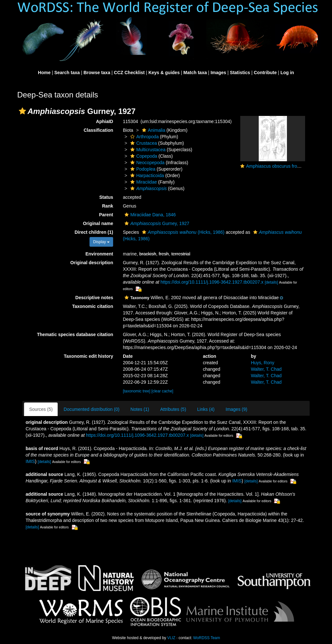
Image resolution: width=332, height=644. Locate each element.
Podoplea (142, 169)
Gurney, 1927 (156, 223)
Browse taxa (97, 73)
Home (44, 73)
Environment (99, 254)
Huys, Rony (263, 363)
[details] (271, 282)
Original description (92, 263)
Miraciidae (143, 182)
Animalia (153, 130)
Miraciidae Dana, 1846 (149, 215)
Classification (98, 130)
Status (106, 197)
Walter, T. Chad (266, 369)
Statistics (240, 73)
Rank (108, 206)
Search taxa (67, 73)
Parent (106, 215)
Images (218, 73)
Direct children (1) (94, 232)
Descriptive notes (94, 298)
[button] (22, 111)
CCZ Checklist (129, 73)
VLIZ (171, 638)
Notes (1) (140, 409)
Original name (98, 223)
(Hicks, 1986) (183, 232)
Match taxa (195, 73)
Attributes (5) (173, 409)
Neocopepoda (147, 163)
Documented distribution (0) (91, 409)
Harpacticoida (146, 175)
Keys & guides (164, 73)
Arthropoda (144, 137)
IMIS (30, 461)
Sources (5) (41, 409)
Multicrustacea (147, 150)
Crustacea (143, 143)
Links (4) (206, 409)
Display (101, 242)
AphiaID (105, 121)
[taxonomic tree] (137, 391)
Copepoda (143, 156)
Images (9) (237, 409)
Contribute (265, 73)
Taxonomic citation (93, 306)
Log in (287, 73)
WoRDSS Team (207, 638)
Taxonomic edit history (89, 356)
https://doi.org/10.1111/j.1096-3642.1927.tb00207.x (212, 282)
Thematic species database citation (75, 334)
